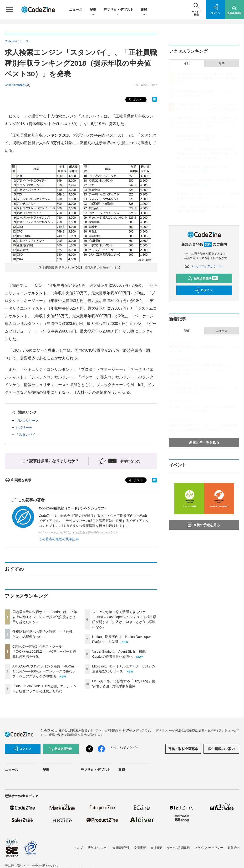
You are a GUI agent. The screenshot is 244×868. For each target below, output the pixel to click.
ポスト (135, 100)
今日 (187, 63)
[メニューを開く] (10, 10)
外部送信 (234, 848)
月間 (222, 63)
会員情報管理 (121, 848)
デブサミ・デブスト (118, 10)
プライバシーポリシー (209, 848)
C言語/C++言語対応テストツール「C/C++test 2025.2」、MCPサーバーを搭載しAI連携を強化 (44, 651)
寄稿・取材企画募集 (183, 749)
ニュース (76, 10)
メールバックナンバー (204, 266)
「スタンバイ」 (27, 434)
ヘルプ (79, 848)
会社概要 (156, 848)
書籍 (144, 10)
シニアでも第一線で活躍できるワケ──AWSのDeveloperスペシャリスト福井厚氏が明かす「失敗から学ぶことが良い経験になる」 (207, 153)
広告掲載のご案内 (221, 749)
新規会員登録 (203, 278)
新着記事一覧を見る (204, 442)
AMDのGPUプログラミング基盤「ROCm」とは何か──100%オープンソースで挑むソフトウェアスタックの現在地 (45, 671)
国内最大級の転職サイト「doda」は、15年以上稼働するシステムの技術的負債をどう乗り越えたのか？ (45, 617)
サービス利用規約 (178, 848)
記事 (93, 10)
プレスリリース (27, 421)
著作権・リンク (98, 848)
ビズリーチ (24, 428)
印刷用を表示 (18, 480)
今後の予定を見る (203, 525)
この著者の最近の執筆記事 (59, 539)
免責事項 (140, 848)
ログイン (203, 290)
